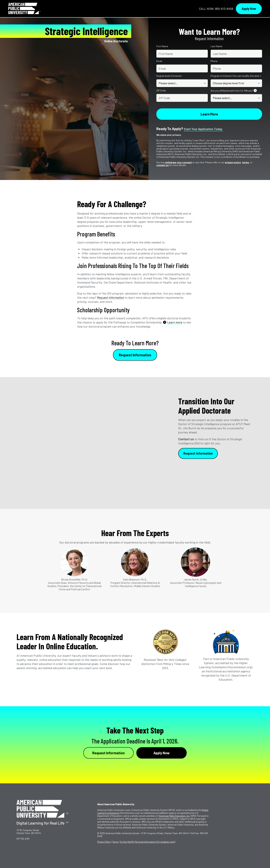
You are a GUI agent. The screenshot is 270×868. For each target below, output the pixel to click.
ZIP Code (161, 90)
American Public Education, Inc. (174, 816)
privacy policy (233, 162)
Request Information (135, 355)
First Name (162, 46)
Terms (115, 842)
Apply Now (249, 9)
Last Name (216, 46)
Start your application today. (203, 129)
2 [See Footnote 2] (165, 322)
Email (159, 61)
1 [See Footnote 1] (255, 90)
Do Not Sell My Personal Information (147, 842)
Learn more (175, 322)
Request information (111, 297)
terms (246, 162)
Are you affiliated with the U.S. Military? (234, 91)
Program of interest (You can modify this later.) (236, 76)
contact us (163, 165)
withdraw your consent (179, 162)
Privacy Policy (104, 842)
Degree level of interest (169, 76)
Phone (214, 61)
